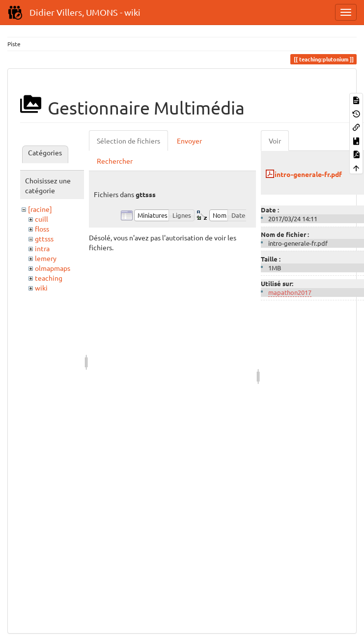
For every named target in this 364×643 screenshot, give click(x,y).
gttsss (44, 238)
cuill (42, 219)
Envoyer (189, 141)
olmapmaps (53, 268)
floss (42, 229)
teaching (49, 278)
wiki (41, 288)
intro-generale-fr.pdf (308, 174)
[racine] (40, 209)
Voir (275, 141)
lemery (46, 258)
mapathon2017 (290, 292)
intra (42, 248)
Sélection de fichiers (128, 141)
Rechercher (115, 161)
